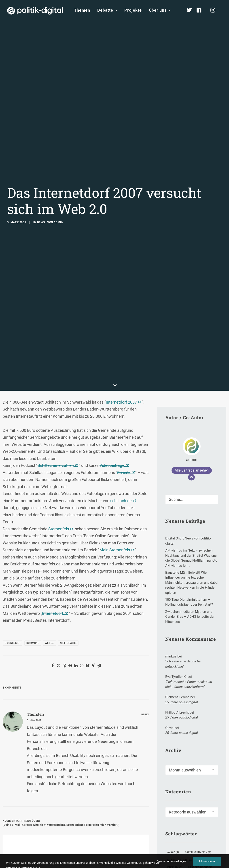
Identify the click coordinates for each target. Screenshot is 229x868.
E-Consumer (13, 575)
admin (58, 189)
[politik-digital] (35, 11)
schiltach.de (121, 433)
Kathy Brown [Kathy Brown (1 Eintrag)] (178, 815)
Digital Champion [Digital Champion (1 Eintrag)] (198, 785)
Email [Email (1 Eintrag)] (204, 792)
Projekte (133, 10)
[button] (53, 598)
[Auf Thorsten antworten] (145, 646)
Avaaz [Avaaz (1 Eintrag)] (173, 785)
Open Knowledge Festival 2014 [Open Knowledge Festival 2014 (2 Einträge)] (189, 861)
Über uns (160, 10)
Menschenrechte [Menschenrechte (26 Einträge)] (181, 845)
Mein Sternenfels (115, 482)
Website (112, 819)
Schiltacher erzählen (56, 398)
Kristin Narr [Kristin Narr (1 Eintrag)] (177, 830)
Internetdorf (53, 546)
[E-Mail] (191, 410)
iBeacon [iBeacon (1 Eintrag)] (174, 807)
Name (10, 819)
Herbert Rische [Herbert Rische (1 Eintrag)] (200, 800)
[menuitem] (82, 10)
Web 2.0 (50, 575)
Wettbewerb (68, 575)
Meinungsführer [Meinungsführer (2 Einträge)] (180, 838)
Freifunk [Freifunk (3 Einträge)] (175, 800)
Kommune (33, 575)
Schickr (124, 405)
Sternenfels (59, 461)
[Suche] (192, 432)
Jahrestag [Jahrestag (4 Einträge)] (196, 807)
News (41, 189)
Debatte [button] (107, 10)
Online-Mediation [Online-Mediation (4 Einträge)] (180, 853)
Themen (82, 10)
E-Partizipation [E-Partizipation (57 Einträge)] (180, 792)
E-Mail (61, 819)
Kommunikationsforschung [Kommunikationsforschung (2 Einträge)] (188, 823)
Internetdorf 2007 (121, 334)
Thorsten (35, 647)
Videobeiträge (112, 398)
